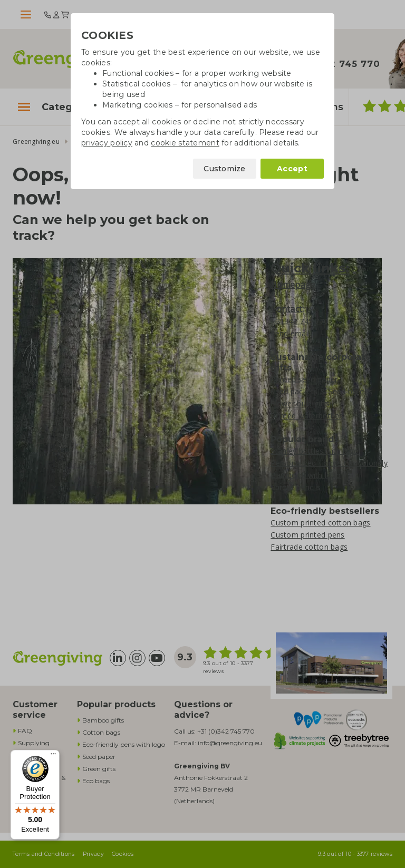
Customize (225, 169)
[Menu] (53, 756)
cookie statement (185, 143)
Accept (292, 169)
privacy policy (107, 143)
